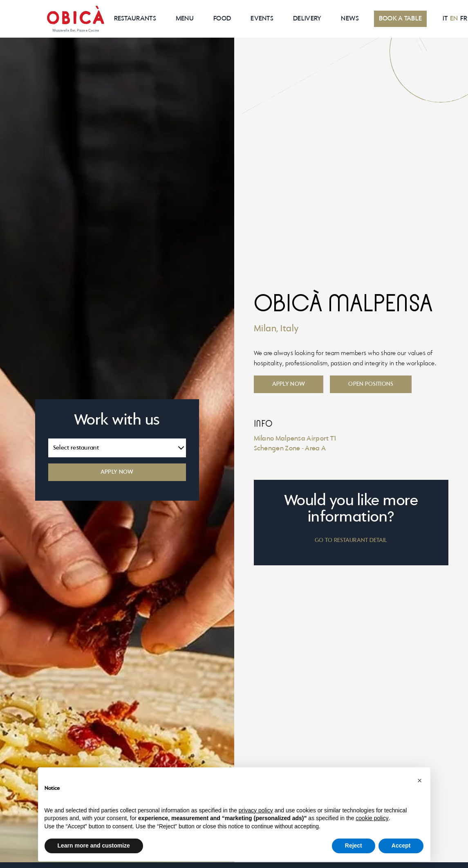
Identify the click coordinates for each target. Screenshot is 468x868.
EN (454, 19)
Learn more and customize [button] (94, 846)
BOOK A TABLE (401, 19)
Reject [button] (354, 846)
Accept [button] (401, 846)
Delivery (307, 19)
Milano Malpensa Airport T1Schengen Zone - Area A (295, 444)
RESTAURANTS (135, 19)
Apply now (289, 384)
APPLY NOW (117, 472)
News (350, 19)
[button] (420, 780)
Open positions (371, 384)
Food (222, 19)
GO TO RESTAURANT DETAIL (351, 540)
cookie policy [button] (372, 818)
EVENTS (262, 19)
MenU (185, 19)
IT (445, 19)
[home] (76, 19)
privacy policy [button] (256, 810)
